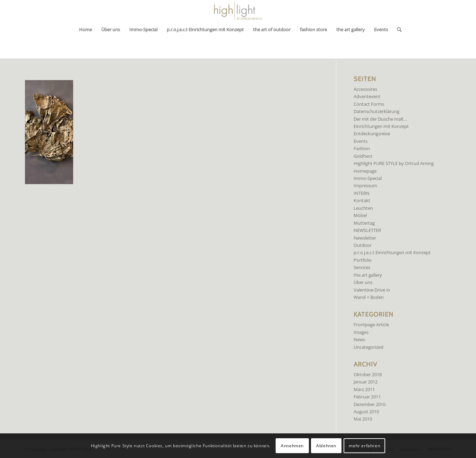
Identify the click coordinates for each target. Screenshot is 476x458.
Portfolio (363, 260)
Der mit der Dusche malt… (380, 119)
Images (361, 332)
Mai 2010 (363, 419)
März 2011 (364, 389)
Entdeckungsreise (372, 133)
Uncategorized (369, 347)
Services (362, 267)
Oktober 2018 (368, 374)
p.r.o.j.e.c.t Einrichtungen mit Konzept (392, 252)
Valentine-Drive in (372, 290)
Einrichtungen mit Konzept (381, 126)
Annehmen (292, 446)
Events (361, 141)
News (359, 339)
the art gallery (368, 275)
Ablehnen (326, 446)
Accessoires (365, 89)
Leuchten (363, 208)
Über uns (363, 282)
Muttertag (364, 223)
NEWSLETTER (367, 230)
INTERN (362, 193)
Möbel (360, 215)
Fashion (362, 148)
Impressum (365, 185)
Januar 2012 (366, 382)
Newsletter (365, 238)
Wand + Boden (369, 297)
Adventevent (367, 96)
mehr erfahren (364, 446)
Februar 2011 (367, 397)
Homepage (365, 171)
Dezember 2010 (370, 404)
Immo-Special (368, 178)
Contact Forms (369, 104)
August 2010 (366, 412)
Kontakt (362, 200)
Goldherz (363, 156)
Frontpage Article (371, 325)
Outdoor (363, 245)
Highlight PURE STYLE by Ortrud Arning (394, 163)
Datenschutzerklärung (377, 111)
